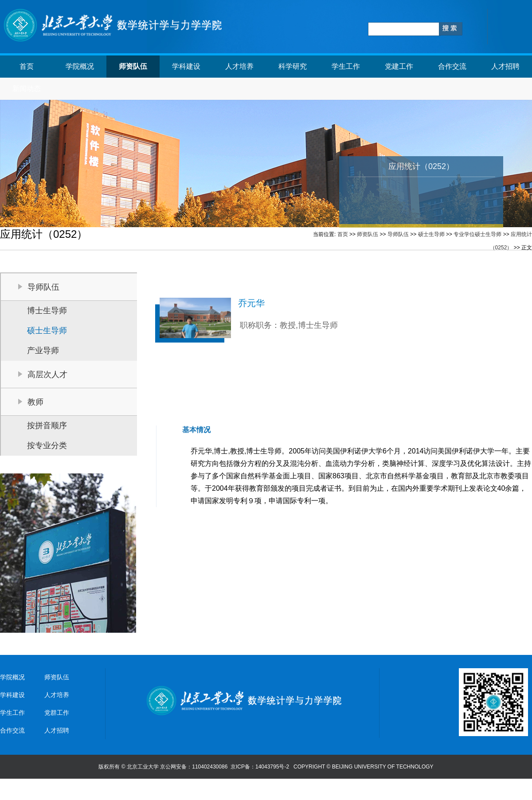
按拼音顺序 (47, 426)
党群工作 (57, 713)
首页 (27, 66)
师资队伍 (133, 66)
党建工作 (399, 66)
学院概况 (80, 66)
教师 (35, 402)
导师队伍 (398, 234)
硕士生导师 (431, 234)
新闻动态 (27, 89)
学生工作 (346, 66)
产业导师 (43, 351)
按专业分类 (47, 445)
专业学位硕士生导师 (477, 234)
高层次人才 (47, 374)
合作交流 (452, 66)
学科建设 (186, 66)
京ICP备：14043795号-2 (260, 767)
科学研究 (293, 66)
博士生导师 (47, 311)
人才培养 (239, 66)
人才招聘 (505, 66)
